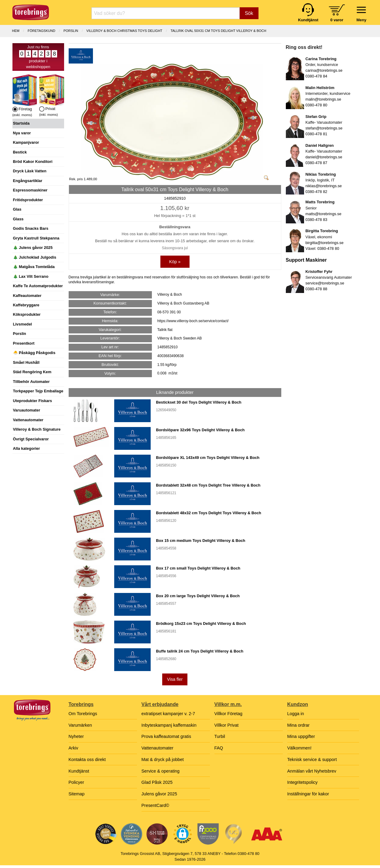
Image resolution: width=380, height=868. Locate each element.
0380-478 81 (317, 134)
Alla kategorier (27, 448)
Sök (249, 13)
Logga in (296, 714)
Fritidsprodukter (28, 200)
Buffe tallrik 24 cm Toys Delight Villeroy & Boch (200, 651)
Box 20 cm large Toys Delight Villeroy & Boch (198, 596)
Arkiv (74, 748)
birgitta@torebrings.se (325, 243)
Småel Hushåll (26, 362)
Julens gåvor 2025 (159, 794)
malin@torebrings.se (324, 99)
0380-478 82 (317, 192)
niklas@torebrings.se (324, 186)
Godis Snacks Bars (31, 228)
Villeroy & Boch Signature (37, 429)
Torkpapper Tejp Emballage (38, 391)
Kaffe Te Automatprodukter (38, 286)
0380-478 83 (317, 220)
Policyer (76, 782)
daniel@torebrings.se (324, 157)
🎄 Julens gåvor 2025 (33, 248)
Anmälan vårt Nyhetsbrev (312, 771)
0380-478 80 (317, 105)
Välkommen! (300, 748)
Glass (18, 219)
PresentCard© (155, 805)
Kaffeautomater (27, 296)
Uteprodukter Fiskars (33, 401)
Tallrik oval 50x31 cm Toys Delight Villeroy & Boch (218, 31)
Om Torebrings (83, 714)
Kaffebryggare (26, 305)
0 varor (337, 20)
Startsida (21, 123)
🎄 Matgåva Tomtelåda (34, 267)
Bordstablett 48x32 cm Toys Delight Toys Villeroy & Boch (209, 513)
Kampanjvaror (26, 142)
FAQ (219, 748)
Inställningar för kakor (308, 794)
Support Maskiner (306, 260)
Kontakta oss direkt (87, 759)
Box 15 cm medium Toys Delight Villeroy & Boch (201, 541)
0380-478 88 (317, 289)
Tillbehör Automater (31, 382)
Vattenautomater (28, 420)
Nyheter (76, 736)
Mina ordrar (299, 725)
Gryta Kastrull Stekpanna (36, 238)
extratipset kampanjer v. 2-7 (168, 714)
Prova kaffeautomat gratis (166, 736)
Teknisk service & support (312, 759)
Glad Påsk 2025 (157, 782)
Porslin (20, 334)
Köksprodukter (27, 314)
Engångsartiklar (28, 181)
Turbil (220, 736)
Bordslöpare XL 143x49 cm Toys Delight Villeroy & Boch (208, 458)
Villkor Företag (229, 714)
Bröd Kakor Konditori (33, 162)
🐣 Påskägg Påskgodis (34, 353)
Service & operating (161, 771)
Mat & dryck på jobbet (163, 759)
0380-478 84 (317, 76)
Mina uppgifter (301, 736)
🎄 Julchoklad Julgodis (35, 257)
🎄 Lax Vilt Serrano (31, 276)
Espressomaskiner (30, 190)
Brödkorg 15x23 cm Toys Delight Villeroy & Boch (201, 623)
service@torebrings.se (325, 283)
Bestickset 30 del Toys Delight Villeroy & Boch (199, 402)
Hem (16, 31)
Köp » (175, 262)
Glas (17, 209)
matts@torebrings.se (324, 214)
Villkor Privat (227, 725)
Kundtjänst (79, 771)
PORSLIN (71, 31)
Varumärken (80, 725)
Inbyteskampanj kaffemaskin (169, 725)
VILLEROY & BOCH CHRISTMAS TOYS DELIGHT (124, 31)
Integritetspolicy (303, 782)
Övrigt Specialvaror (31, 439)
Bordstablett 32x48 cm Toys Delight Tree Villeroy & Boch (208, 485)
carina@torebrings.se (324, 70)
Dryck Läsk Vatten (30, 171)
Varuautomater (27, 410)
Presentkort (24, 343)
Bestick (20, 152)
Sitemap (77, 794)
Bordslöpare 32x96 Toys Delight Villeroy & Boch (200, 430)
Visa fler (175, 679)
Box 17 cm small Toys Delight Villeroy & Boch (198, 568)
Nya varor (22, 133)
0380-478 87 (317, 163)
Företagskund (41, 31)
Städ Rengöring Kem (32, 372)
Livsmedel (23, 324)
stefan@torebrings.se (324, 128)
